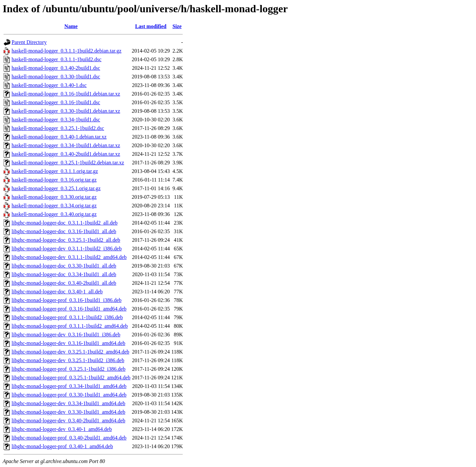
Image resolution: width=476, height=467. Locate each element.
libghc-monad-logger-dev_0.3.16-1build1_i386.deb (66, 335)
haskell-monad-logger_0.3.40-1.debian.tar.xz (59, 137)
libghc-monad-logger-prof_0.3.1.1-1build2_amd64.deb (70, 326)
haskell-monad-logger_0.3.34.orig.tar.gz (54, 206)
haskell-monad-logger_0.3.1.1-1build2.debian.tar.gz (66, 51)
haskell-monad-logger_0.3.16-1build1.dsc (56, 102)
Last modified (151, 26)
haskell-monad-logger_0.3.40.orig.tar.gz (54, 214)
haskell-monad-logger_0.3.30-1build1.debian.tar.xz (66, 111)
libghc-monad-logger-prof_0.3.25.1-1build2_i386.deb (69, 369)
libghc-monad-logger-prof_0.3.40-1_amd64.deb (62, 446)
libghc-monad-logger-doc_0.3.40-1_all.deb (57, 292)
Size (177, 26)
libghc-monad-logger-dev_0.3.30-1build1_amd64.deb (68, 412)
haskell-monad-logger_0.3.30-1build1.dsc (56, 77)
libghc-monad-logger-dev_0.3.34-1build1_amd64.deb (68, 403)
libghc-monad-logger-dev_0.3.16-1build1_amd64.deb (68, 343)
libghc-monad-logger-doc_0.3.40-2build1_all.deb (64, 283)
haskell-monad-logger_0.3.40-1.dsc (49, 85)
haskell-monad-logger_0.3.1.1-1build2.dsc (57, 59)
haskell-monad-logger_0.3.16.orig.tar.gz (54, 180)
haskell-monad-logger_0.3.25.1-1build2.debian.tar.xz (68, 163)
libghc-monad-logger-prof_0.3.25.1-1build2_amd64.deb (71, 378)
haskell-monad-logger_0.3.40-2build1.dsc (56, 68)
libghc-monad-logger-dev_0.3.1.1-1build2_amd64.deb (69, 257)
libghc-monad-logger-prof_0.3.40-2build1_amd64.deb (69, 438)
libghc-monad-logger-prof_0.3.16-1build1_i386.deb (67, 300)
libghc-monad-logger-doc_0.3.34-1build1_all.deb (64, 274)
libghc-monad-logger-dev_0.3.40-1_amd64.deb (62, 429)
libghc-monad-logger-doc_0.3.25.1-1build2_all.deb (66, 240)
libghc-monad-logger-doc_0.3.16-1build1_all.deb (64, 231)
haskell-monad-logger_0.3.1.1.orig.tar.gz (55, 171)
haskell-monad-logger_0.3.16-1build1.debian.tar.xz (66, 94)
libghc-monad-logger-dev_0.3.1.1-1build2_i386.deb (67, 249)
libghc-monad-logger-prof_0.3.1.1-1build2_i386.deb (67, 317)
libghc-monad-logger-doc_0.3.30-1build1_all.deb (64, 266)
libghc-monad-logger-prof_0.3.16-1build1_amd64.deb (69, 309)
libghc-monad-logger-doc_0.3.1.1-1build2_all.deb (65, 223)
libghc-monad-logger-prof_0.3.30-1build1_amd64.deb (69, 395)
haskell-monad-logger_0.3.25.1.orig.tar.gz (56, 188)
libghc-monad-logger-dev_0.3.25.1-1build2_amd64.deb (70, 352)
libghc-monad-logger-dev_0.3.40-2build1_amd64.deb (68, 421)
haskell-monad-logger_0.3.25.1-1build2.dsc (58, 128)
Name (71, 26)
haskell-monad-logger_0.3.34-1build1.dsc (56, 120)
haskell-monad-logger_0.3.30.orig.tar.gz (54, 197)
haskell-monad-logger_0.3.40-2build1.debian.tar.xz (66, 154)
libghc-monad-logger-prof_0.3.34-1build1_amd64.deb (69, 386)
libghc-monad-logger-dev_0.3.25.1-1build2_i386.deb (68, 360)
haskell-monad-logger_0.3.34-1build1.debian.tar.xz (66, 145)
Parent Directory (29, 42)
